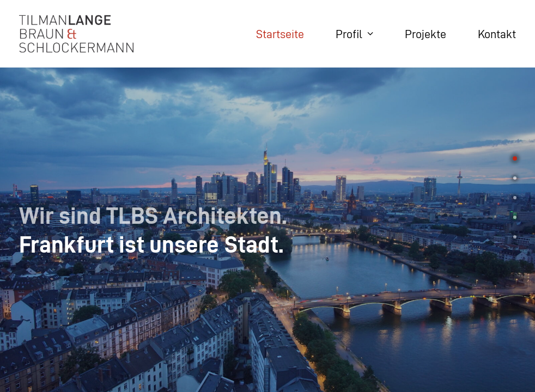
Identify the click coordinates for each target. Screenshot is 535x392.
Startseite (280, 34)
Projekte (425, 34)
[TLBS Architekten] (76, 34)
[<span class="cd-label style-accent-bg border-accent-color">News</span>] (515, 234)
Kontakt (497, 34)
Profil (354, 34)
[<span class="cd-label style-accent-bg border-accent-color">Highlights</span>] (515, 214)
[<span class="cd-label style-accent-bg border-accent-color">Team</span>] (515, 194)
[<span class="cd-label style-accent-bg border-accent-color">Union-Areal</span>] (515, 175)
